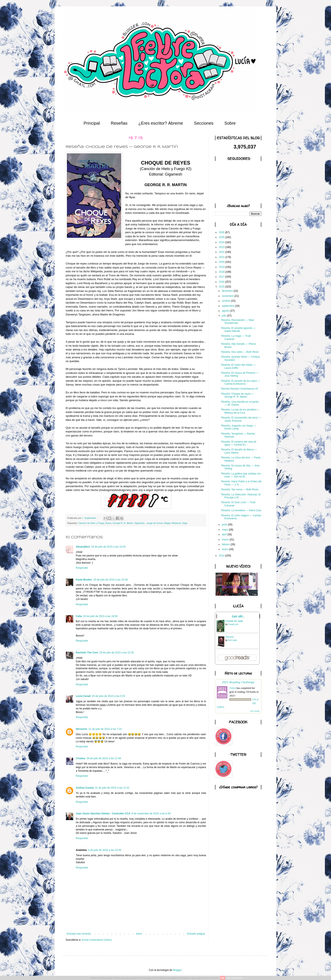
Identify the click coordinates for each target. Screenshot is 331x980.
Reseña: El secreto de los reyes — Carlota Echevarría (241, 382)
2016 (222, 282)
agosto (226, 311)
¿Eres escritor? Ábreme (161, 123)
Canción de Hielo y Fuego (91, 523)
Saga (185, 523)
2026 (222, 232)
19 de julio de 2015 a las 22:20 (116, 653)
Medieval (176, 523)
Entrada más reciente (79, 934)
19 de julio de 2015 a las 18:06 (100, 616)
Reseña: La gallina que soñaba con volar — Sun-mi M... (241, 475)
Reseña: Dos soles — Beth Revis (240, 352)
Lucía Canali (83, 696)
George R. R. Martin (123, 523)
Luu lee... (238, 616)
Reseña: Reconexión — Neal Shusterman (238, 322)
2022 (222, 252)
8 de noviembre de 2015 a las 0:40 (151, 814)
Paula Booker (84, 580)
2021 (222, 257)
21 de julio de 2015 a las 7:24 (105, 729)
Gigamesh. (140, 523)
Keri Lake (232, 640)
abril (225, 534)
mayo (225, 530)
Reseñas (119, 123)
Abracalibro (83, 547)
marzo (226, 540)
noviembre (228, 296)
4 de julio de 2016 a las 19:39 (105, 850)
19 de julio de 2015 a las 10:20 (108, 547)
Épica (108, 523)
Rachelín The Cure (87, 653)
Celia (79, 616)
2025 (222, 237)
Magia (167, 523)
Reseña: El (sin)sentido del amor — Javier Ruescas (241, 419)
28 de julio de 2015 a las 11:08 (104, 758)
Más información (235, 978)
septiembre (229, 306)
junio (225, 525)
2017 (222, 277)
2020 (222, 262)
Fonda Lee (233, 624)
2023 (222, 247)
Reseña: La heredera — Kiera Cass (241, 510)
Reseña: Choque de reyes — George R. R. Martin (238, 395)
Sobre (230, 123)
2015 (222, 287)
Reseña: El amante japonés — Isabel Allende (238, 330)
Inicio (139, 934)
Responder (82, 568)
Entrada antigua (196, 934)
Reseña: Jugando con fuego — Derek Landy (239, 427)
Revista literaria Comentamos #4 (240, 389)
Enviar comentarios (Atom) (97, 940)
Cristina (81, 758)
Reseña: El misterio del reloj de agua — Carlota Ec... (239, 443)
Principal (92, 123)
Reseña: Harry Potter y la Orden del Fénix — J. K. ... (241, 483)
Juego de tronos (155, 523)
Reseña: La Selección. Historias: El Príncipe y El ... (241, 496)
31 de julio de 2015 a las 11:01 (112, 788)
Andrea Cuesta (85, 788)
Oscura (229, 637)
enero (225, 549)
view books (255, 711)
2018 (222, 272)
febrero (226, 544)
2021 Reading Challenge (238, 682)
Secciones (204, 123)
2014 (222, 556)
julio (225, 316)
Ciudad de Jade (234, 621)
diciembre (228, 291)
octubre (226, 301)
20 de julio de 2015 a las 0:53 (109, 696)
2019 (222, 267)
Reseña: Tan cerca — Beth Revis (240, 489)
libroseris (81, 729)
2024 (222, 242)
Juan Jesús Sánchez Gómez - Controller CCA (103, 814)
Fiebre (233, 688)
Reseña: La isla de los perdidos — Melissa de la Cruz (241, 411)
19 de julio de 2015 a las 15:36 (111, 580)
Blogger (177, 970)
